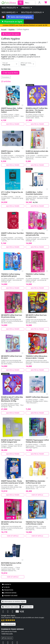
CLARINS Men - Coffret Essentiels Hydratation (34, 193)
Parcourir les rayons (11, 34)
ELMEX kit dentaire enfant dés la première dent (37, 152)
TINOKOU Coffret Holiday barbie (35, 275)
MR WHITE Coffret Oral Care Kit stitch (12, 357)
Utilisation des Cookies (10, 607)
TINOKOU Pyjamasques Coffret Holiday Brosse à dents (37, 441)
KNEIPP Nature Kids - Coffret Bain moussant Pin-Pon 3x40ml (12, 110)
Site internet (7, 638)
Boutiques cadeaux (33, 12)
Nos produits (10, 8)
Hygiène (12, 29)
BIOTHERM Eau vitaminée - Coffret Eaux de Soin (36, 482)
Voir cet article (37, 495)
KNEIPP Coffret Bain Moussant (37, 397)
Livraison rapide (9, 593)
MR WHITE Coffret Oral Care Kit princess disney (12, 316)
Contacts (6, 584)
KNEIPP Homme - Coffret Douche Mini (10, 152)
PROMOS (27, 8)
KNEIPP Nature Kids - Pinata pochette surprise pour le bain (12, 482)
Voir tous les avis (8, 624)
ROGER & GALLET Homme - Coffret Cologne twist (11, 441)
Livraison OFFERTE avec (25, 25)
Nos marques (10, 12)
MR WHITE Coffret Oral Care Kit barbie (12, 523)
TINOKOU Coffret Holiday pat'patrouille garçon (11, 275)
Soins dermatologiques (20, 17)
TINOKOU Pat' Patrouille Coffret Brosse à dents (35, 523)
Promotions (6, 77)
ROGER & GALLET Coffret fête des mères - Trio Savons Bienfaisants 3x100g (37, 110)
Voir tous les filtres (10, 73)
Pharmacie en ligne (12, 22)
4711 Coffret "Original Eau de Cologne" (12, 193)
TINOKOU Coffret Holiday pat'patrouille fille (35, 234)
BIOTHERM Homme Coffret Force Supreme (11, 564)
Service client (27, 607)
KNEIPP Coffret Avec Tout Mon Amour (12, 234)
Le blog (6, 587)
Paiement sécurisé (10, 596)
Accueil (4, 29)
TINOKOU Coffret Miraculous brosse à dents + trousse (37, 357)
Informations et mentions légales (14, 602)
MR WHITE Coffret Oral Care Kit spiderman (36, 316)
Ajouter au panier (13, 124)
